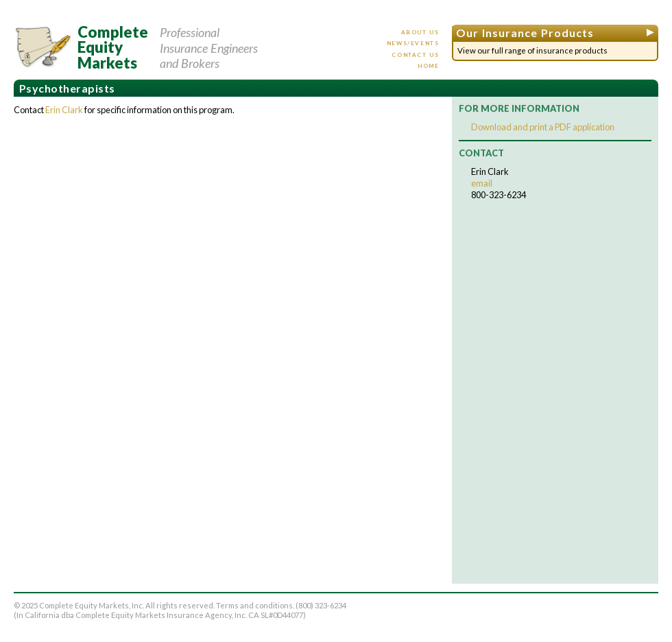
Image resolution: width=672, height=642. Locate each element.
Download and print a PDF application (543, 127)
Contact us (415, 55)
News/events (413, 43)
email (482, 183)
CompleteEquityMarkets (113, 48)
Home (428, 66)
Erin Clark (64, 110)
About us (420, 32)
